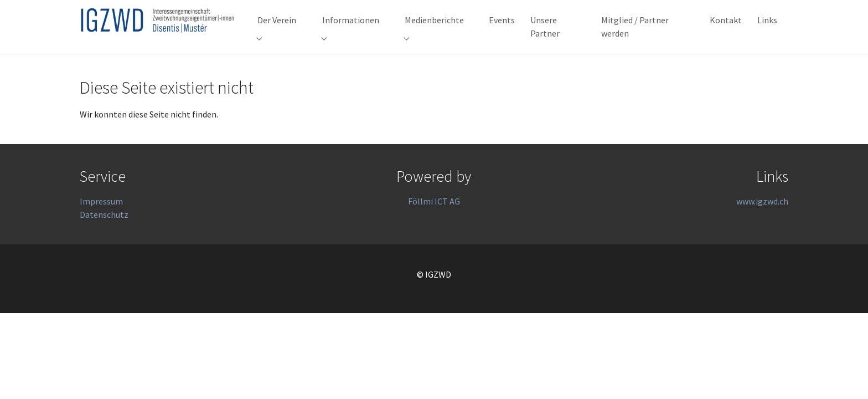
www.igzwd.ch (762, 221)
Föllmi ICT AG (434, 221)
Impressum (101, 221)
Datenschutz (104, 234)
